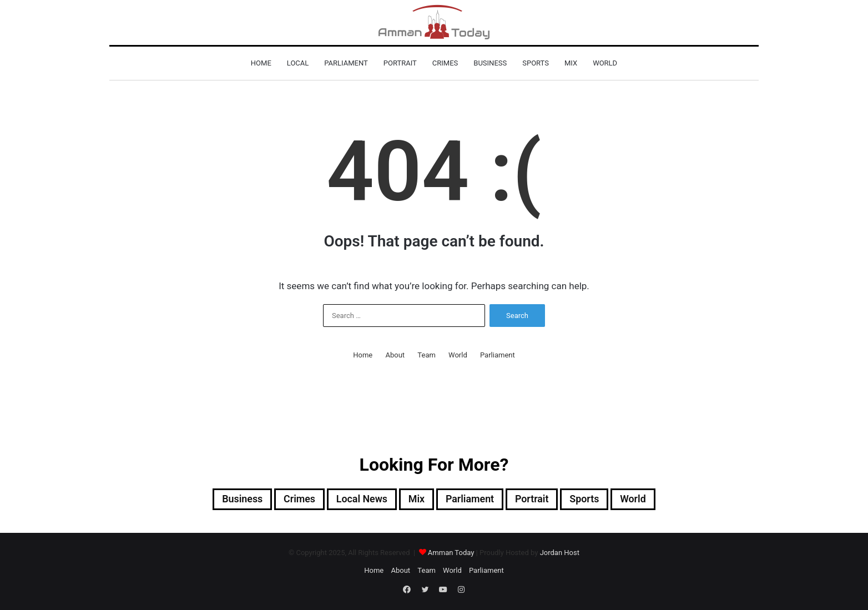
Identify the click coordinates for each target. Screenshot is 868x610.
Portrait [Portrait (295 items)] (542, 500)
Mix (571, 63)
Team (427, 355)
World (605, 63)
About (395, 355)
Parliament (346, 63)
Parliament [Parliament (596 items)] (473, 500)
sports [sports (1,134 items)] (599, 500)
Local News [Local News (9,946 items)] (355, 500)
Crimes (445, 63)
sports (536, 63)
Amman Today (451, 554)
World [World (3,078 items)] (653, 500)
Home (261, 63)
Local (298, 63)
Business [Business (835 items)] (224, 500)
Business (490, 63)
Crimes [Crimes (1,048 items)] (286, 500)
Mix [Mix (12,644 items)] (415, 500)
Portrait (400, 63)
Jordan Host (560, 554)
